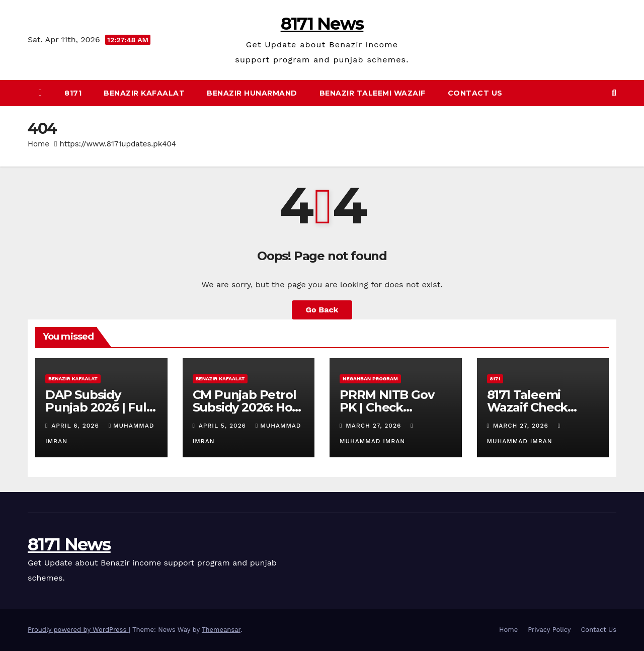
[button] (614, 93)
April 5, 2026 (224, 426)
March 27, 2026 (375, 426)
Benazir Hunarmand (252, 93)
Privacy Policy (549, 630)
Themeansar (221, 630)
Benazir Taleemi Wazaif (373, 93)
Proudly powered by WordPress (78, 630)
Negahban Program (370, 379)
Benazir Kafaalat (144, 93)
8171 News (322, 24)
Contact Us (475, 93)
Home (38, 144)
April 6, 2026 (76, 426)
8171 (73, 93)
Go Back (322, 310)
